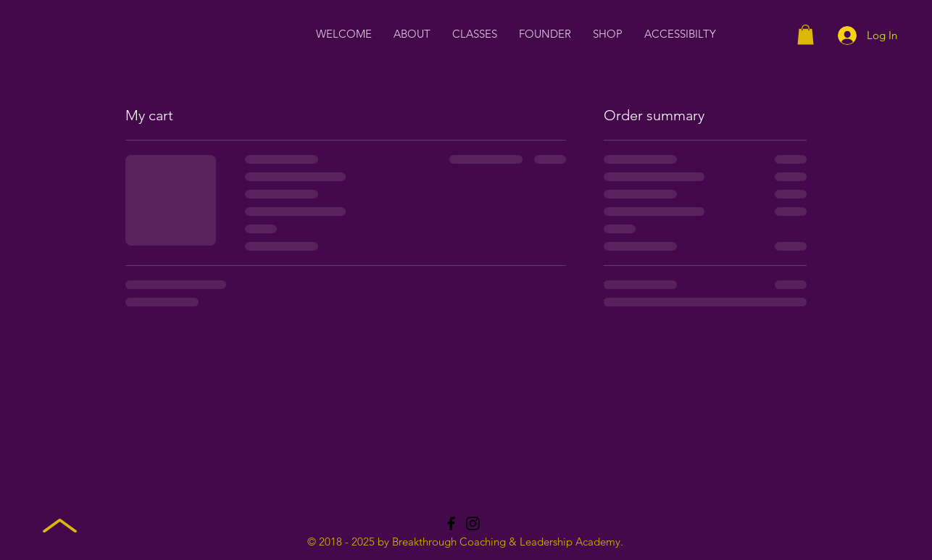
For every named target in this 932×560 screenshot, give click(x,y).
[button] (806, 34)
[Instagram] (473, 523)
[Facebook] (451, 523)
